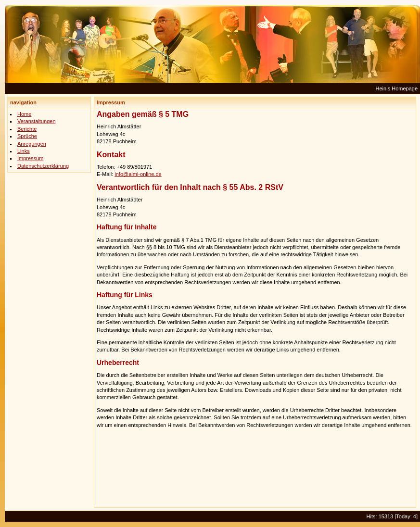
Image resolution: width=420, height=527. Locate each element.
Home (24, 114)
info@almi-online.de (138, 174)
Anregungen (32, 144)
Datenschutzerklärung (43, 166)
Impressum (30, 158)
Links (24, 151)
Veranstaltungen (37, 121)
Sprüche (27, 136)
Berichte (27, 129)
